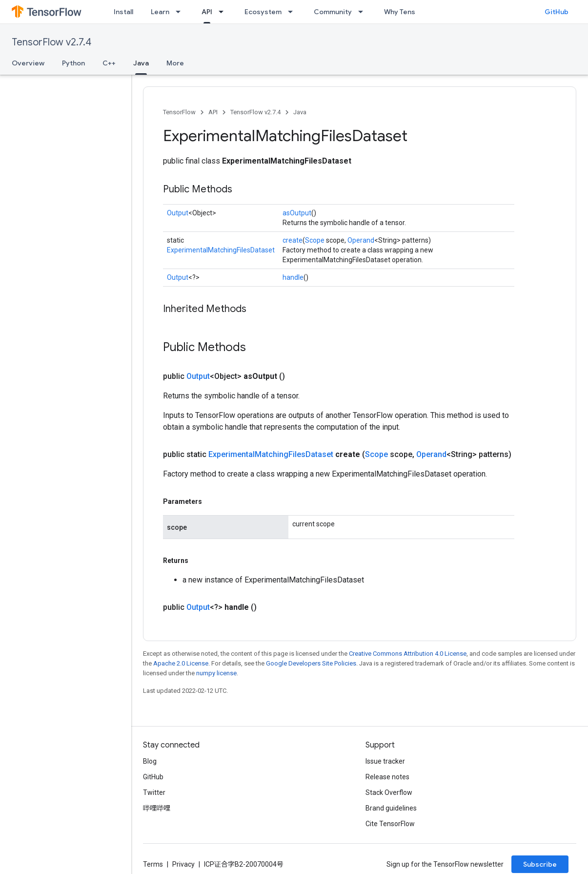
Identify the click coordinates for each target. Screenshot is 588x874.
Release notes (387, 777)
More (175, 63)
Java (300, 112)
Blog (150, 761)
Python (73, 63)
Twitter (154, 792)
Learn (160, 12)
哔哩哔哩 (157, 808)
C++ (109, 63)
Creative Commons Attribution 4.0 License (408, 654)
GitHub (557, 12)
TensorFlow (179, 112)
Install (123, 12)
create (293, 240)
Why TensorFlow (411, 12)
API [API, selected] (207, 12)
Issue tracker (385, 761)
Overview (28, 63)
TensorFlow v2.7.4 (51, 42)
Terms (153, 864)
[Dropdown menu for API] (224, 12)
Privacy (183, 864)
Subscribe (540, 864)
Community (333, 12)
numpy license (216, 673)
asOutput (297, 213)
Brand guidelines (391, 808)
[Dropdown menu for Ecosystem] (293, 12)
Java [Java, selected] (141, 63)
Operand (361, 240)
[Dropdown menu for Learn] (181, 12)
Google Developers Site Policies (311, 663)
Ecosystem (263, 12)
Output (178, 213)
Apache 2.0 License (181, 663)
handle (293, 277)
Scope (315, 240)
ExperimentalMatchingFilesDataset (221, 250)
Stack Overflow (389, 792)
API (213, 112)
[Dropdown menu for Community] (364, 12)
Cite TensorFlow (390, 824)
